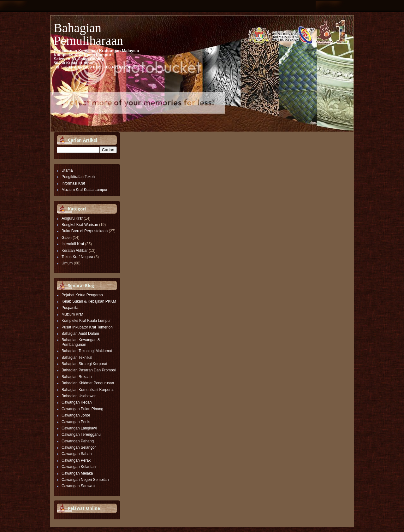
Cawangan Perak (76, 460)
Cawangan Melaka (77, 473)
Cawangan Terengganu (81, 434)
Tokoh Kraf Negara (77, 257)
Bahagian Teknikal (77, 358)
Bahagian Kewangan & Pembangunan (81, 342)
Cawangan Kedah (77, 402)
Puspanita (70, 308)
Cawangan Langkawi (79, 428)
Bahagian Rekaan (77, 377)
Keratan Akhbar (75, 251)
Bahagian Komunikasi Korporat (88, 390)
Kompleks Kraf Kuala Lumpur (86, 321)
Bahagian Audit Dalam (80, 334)
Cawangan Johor (76, 415)
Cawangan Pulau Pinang (82, 409)
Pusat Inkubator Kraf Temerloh (87, 327)
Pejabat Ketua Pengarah (82, 295)
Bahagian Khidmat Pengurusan (88, 383)
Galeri (67, 238)
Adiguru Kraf (72, 218)
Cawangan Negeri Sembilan (85, 480)
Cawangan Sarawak (78, 486)
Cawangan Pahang (78, 441)
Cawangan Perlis (76, 422)
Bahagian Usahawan (79, 396)
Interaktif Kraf (73, 244)
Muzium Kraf (72, 314)
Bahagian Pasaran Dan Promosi (89, 370)
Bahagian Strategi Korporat (84, 364)
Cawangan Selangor (79, 447)
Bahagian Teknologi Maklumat (87, 351)
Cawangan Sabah (77, 454)
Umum (67, 263)
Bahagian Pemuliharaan (88, 34)
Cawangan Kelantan (79, 467)
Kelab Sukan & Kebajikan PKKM (89, 301)
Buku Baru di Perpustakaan (85, 231)
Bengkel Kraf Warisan (80, 225)
